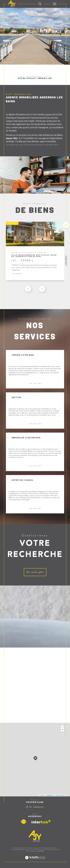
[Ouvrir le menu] (55, 4)
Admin (49, 850)
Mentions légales (39, 850)
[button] (42, 289)
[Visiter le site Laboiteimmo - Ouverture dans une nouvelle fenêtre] (35, 860)
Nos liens (56, 850)
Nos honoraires (16, 850)
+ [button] (62, 726)
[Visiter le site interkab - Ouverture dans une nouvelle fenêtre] (41, 822)
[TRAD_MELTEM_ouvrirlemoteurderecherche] (40, 4)
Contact (66, 261)
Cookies (41, 851)
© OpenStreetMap (60, 795)
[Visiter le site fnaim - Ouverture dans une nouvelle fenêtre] (23, 822)
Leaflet (42, 795)
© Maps (49, 795)
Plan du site (28, 850)
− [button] (62, 730)
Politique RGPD (32, 851)
